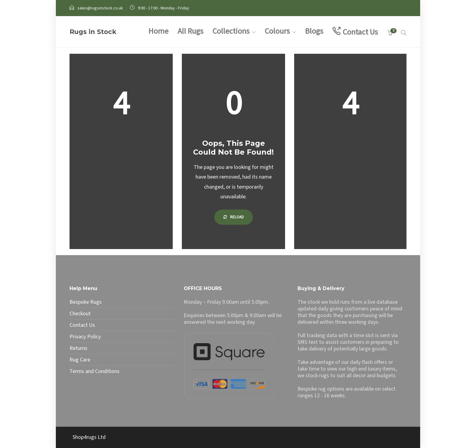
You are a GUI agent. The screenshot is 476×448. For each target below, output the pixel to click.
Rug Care (80, 360)
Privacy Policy (85, 337)
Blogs (314, 31)
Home (158, 31)
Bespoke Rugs (86, 302)
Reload (234, 217)
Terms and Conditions (95, 371)
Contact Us (360, 32)
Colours (277, 31)
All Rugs (190, 31)
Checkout (80, 314)
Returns (78, 348)
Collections (231, 31)
